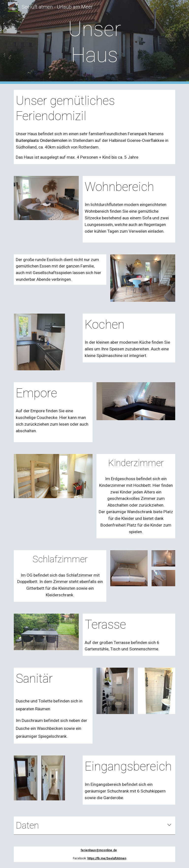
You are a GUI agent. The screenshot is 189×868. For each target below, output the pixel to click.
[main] (94, 42)
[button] (169, 825)
